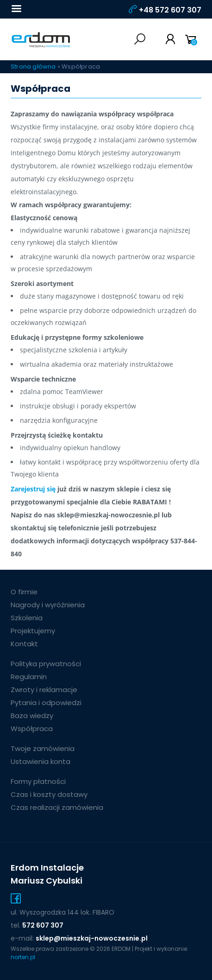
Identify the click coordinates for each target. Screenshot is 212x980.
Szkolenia (27, 618)
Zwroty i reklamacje (44, 690)
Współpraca (32, 729)
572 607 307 (43, 925)
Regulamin (29, 677)
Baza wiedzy (32, 716)
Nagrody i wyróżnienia (48, 605)
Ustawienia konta (41, 761)
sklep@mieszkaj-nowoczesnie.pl (92, 938)
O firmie (24, 592)
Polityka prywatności (46, 664)
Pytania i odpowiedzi (46, 703)
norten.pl (23, 957)
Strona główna (33, 67)
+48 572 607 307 (170, 10)
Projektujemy (33, 631)
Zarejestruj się (33, 489)
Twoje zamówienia (43, 748)
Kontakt (24, 644)
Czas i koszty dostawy (49, 794)
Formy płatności (38, 781)
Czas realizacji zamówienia (57, 807)
